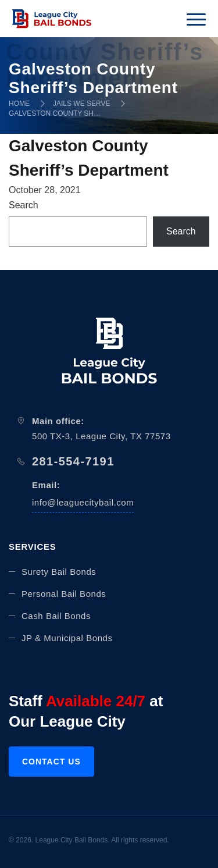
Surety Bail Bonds (59, 572)
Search (24, 205)
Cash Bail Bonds (56, 616)
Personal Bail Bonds (64, 594)
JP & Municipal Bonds (67, 638)
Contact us (51, 762)
